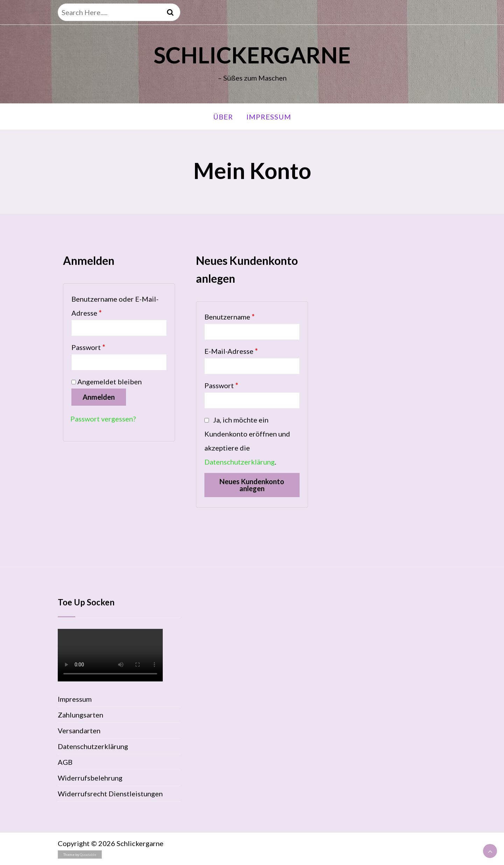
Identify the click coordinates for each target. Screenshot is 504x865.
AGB (65, 762)
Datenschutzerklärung (240, 462)
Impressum (269, 117)
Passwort (88, 347)
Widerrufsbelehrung (90, 778)
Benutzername (229, 317)
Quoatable (88, 854)
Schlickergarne (252, 55)
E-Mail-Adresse (231, 351)
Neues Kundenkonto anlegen (252, 485)
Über (223, 117)
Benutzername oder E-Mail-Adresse (115, 306)
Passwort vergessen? (103, 419)
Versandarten (79, 730)
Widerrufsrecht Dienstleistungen (110, 794)
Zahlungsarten (80, 715)
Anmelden (99, 397)
